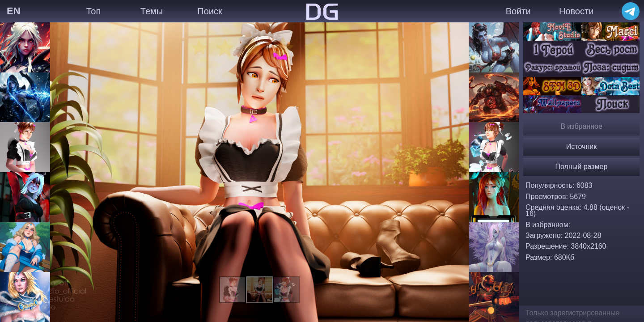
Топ (94, 11)
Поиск (210, 11)
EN (14, 11)
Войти (518, 11)
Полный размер (582, 167)
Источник (581, 146)
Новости (576, 11)
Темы (152, 11)
